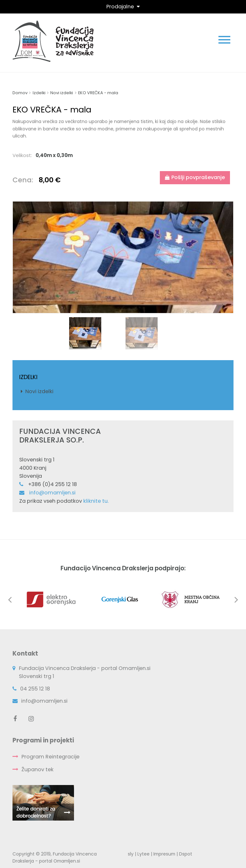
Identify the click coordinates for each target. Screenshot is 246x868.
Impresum (164, 854)
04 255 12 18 (35, 689)
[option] (123, 257)
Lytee (143, 854)
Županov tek (37, 769)
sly (131, 854)
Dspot (186, 854)
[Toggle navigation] (123, 7)
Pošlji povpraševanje (195, 177)
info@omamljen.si (52, 493)
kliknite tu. (96, 501)
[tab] (123, 155)
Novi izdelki (39, 391)
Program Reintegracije (50, 757)
